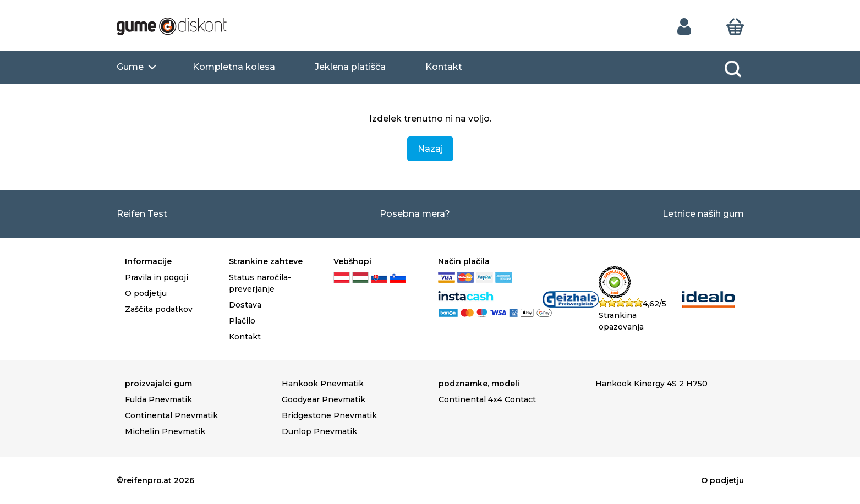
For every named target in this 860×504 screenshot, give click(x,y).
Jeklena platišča (350, 67)
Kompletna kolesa (234, 67)
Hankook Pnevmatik (323, 384)
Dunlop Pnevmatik (319, 431)
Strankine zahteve (266, 261)
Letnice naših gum (703, 214)
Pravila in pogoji (157, 277)
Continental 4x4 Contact (487, 399)
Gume (130, 67)
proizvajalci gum (158, 384)
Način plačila (464, 261)
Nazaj (430, 149)
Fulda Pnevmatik (158, 399)
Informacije (148, 261)
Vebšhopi (352, 261)
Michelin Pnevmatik (165, 431)
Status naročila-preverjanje (260, 283)
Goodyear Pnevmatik (324, 399)
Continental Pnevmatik (171, 415)
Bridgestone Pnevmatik (329, 415)
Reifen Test (142, 214)
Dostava (245, 305)
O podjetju (146, 293)
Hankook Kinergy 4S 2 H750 (651, 384)
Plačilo (242, 321)
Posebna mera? (415, 214)
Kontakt (444, 67)
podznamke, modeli (479, 384)
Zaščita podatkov (159, 309)
